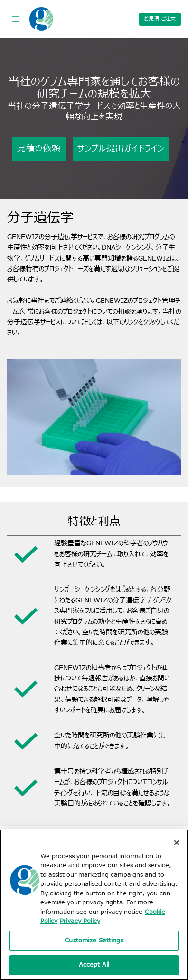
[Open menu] (16, 19)
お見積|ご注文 (160, 19)
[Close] (177, 843)
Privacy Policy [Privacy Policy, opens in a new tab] (80, 921)
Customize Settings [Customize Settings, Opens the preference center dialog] (94, 941)
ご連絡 (64, 301)
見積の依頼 (39, 149)
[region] (94, 905)
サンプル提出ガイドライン (121, 149)
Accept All (94, 965)
